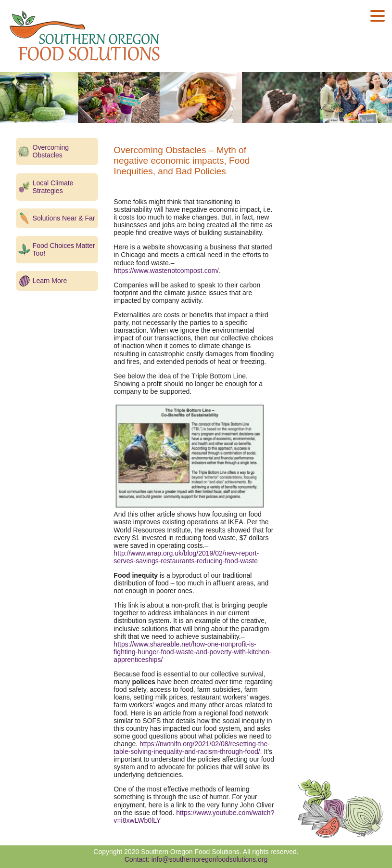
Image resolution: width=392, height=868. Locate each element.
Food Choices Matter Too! (64, 249)
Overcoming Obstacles (51, 151)
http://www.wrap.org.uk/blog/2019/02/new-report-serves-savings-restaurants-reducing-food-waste (186, 557)
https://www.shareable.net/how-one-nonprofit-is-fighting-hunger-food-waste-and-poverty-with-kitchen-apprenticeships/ (192, 652)
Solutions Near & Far (64, 218)
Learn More (50, 281)
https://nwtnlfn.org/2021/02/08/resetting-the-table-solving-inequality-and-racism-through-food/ (192, 748)
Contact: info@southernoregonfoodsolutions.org (196, 859)
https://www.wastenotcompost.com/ (166, 271)
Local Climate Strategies (53, 187)
